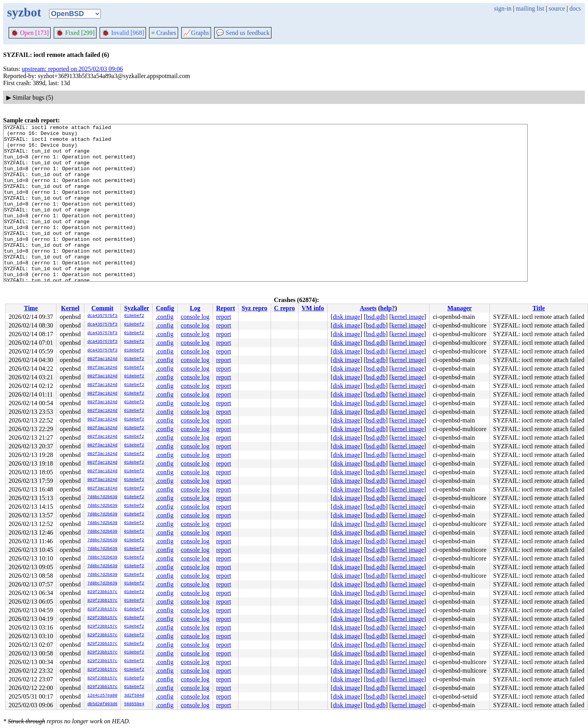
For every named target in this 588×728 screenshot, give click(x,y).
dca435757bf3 (103, 316)
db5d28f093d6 (103, 704)
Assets (368, 308)
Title (539, 308)
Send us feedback (243, 33)
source (557, 8)
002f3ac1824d (103, 359)
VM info (313, 308)
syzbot (24, 12)
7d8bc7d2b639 (103, 497)
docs (575, 8)
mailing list (530, 8)
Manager (459, 308)
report (224, 317)
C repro (285, 308)
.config (165, 317)
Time (31, 308)
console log (195, 317)
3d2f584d (134, 696)
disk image (346, 317)
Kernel (70, 308)
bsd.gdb (376, 317)
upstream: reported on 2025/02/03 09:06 (73, 69)
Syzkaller (137, 308)
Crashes (164, 33)
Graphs (196, 33)
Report (226, 308)
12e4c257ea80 (103, 696)
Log (195, 308)
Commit (102, 308)
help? (387, 308)
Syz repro (255, 308)
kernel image (408, 317)
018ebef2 (134, 316)
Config (165, 308)
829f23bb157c (103, 592)
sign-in (502, 8)
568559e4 (134, 704)
